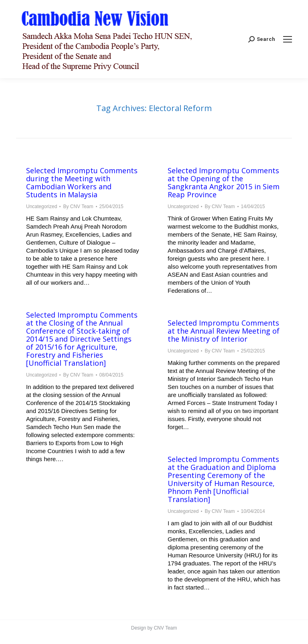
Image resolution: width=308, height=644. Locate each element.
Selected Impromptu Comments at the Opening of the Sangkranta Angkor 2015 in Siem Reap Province (224, 182)
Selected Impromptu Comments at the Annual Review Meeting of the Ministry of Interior (224, 331)
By (78, 207)
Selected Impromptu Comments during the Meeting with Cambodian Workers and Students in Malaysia (82, 182)
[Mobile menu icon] (288, 39)
